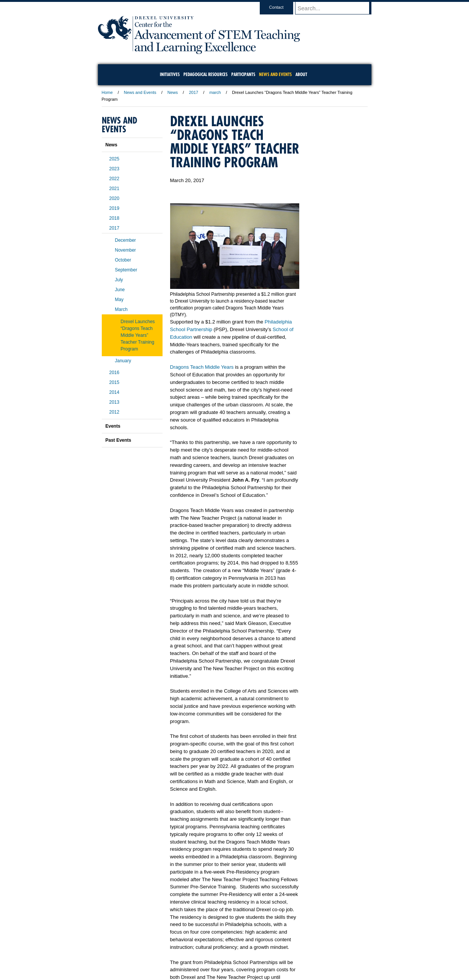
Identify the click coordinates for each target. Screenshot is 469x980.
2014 (114, 392)
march (215, 92)
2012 (114, 412)
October (123, 260)
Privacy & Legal (232, 953)
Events (113, 426)
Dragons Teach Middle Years (202, 367)
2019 (114, 208)
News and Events (140, 92)
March (121, 309)
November (126, 250)
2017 (193, 92)
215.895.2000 (300, 974)
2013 (114, 402)
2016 (114, 373)
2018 (114, 218)
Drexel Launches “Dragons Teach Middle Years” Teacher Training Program (138, 335)
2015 (114, 382)
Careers (205, 953)
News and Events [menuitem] (275, 74)
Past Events (118, 440)
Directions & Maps (289, 953)
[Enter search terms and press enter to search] (337, 8)
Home (107, 92)
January (123, 361)
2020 (114, 198)
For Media (183, 953)
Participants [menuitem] (243, 74)
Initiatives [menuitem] (170, 74)
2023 (114, 169)
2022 (114, 179)
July (119, 280)
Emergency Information (228, 961)
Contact (284, 7)
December (126, 240)
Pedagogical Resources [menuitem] (205, 74)
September (126, 270)
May (119, 300)
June (120, 290)
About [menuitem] (301, 74)
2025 (114, 159)
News (173, 92)
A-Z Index (159, 953)
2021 (114, 189)
